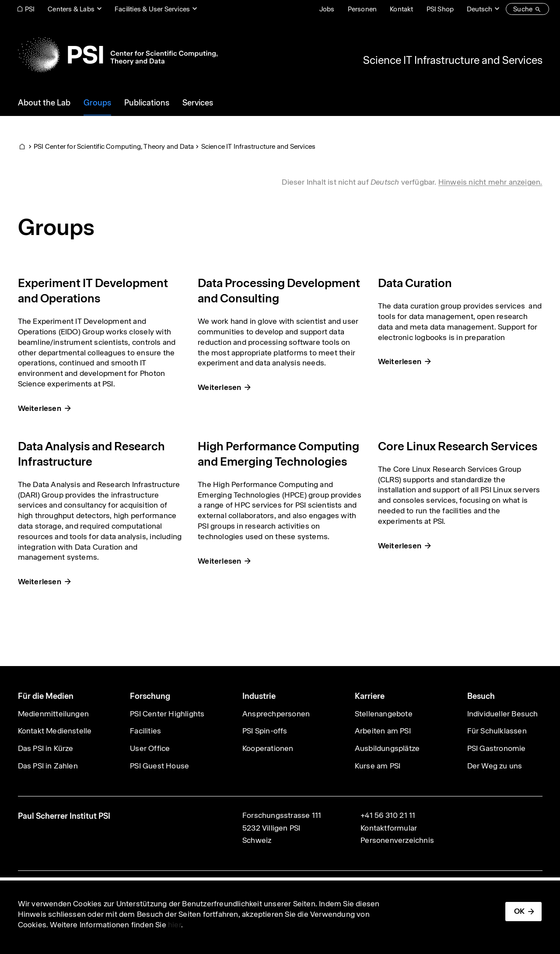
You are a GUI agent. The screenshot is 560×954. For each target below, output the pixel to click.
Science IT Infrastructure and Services (453, 60)
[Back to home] (118, 55)
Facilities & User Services (152, 9)
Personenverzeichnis (397, 840)
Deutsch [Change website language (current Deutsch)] (479, 9)
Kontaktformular (389, 828)
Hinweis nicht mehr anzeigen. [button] (490, 182)
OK (519, 911)
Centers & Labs (71, 9)
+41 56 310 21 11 (388, 815)
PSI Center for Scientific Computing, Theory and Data (114, 146)
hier (175, 925)
